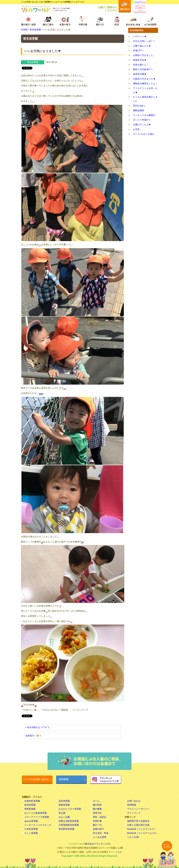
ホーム (96, 801)
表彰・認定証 (100, 817)
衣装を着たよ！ (141, 65)
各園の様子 (98, 829)
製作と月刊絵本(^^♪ (143, 69)
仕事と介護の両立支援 (138, 825)
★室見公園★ (140, 74)
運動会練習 (139, 110)
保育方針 (97, 813)
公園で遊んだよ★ (142, 46)
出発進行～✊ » (33, 736)
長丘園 (62, 813)
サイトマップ (134, 813)
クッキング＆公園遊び (144, 115)
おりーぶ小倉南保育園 (36, 813)
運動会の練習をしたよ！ (145, 84)
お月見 (136, 129)
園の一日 (97, 825)
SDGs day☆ (139, 106)
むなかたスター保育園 (70, 809)
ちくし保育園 (31, 833)
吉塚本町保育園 (32, 801)
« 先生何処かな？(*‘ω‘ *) (37, 727)
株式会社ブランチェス (96, 844)
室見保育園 (35, 30)
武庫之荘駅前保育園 (69, 821)
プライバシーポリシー (138, 809)
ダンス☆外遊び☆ (142, 120)
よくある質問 (100, 837)
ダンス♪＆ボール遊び (144, 134)
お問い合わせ (134, 801)
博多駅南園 (30, 809)
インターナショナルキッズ (38, 825)
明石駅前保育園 (66, 829)
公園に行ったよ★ (142, 125)
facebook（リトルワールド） (142, 829)
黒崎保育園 (64, 805)
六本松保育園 (31, 829)
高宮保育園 (64, 801)
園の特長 (97, 805)
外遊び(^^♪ (138, 50)
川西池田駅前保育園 (69, 825)
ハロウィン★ (140, 36)
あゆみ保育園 (31, 821)
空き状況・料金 (101, 833)
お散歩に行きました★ (144, 79)
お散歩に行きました (143, 55)
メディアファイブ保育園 (37, 817)
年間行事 (97, 821)
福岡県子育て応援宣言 (138, 821)
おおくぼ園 (64, 817)
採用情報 (132, 805)
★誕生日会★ (140, 60)
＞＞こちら (116, 852)
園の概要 (97, 809)
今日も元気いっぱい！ (144, 41)
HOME (24, 30)
